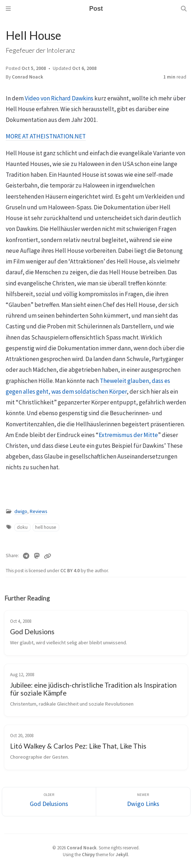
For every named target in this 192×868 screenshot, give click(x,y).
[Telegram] (26, 556)
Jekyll (122, 854)
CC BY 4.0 (71, 571)
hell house (46, 527)
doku (22, 527)
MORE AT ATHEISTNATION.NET (46, 136)
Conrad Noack (27, 77)
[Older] (49, 802)
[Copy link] (47, 556)
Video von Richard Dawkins (59, 98)
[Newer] (143, 802)
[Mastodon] (37, 556)
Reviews (38, 511)
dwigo (21, 511)
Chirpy (88, 854)
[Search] (184, 9)
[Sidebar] (8, 9)
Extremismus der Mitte (128, 435)
